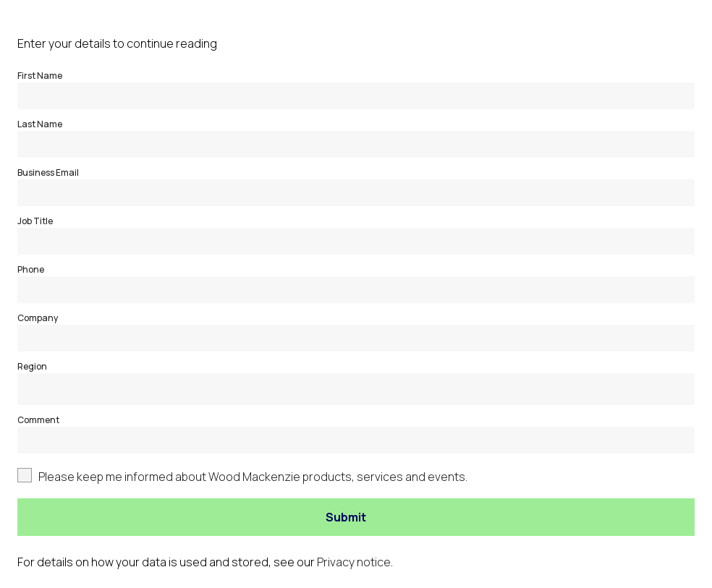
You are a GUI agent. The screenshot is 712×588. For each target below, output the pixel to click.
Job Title (35, 221)
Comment (38, 420)
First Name (40, 76)
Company (38, 318)
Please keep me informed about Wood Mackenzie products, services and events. (253, 477)
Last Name (40, 124)
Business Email (48, 172)
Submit (346, 517)
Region (32, 366)
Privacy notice (354, 562)
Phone (31, 269)
